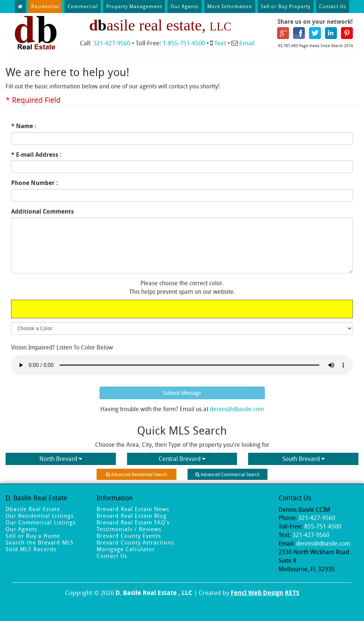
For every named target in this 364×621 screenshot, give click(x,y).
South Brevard (303, 459)
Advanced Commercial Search (227, 474)
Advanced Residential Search (136, 474)
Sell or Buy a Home (33, 536)
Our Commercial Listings (41, 522)
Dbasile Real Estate (33, 509)
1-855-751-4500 (184, 43)
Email (247, 43)
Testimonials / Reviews (129, 529)
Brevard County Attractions (135, 542)
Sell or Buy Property (286, 6)
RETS (292, 593)
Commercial (83, 6)
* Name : (24, 126)
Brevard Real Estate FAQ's (133, 522)
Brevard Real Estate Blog (132, 516)
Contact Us (333, 6)
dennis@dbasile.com (237, 409)
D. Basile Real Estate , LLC (154, 593)
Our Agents (185, 6)
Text (220, 43)
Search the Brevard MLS (40, 542)
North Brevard (61, 459)
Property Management (134, 6)
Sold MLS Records (31, 549)
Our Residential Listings (40, 516)
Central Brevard (182, 459)
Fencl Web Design (257, 593)
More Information (230, 6)
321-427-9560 (112, 43)
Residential (45, 6)
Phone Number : (35, 183)
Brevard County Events (129, 536)
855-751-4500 (323, 526)
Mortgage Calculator (126, 549)
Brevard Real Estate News (133, 509)
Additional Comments (43, 211)
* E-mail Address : (36, 155)
